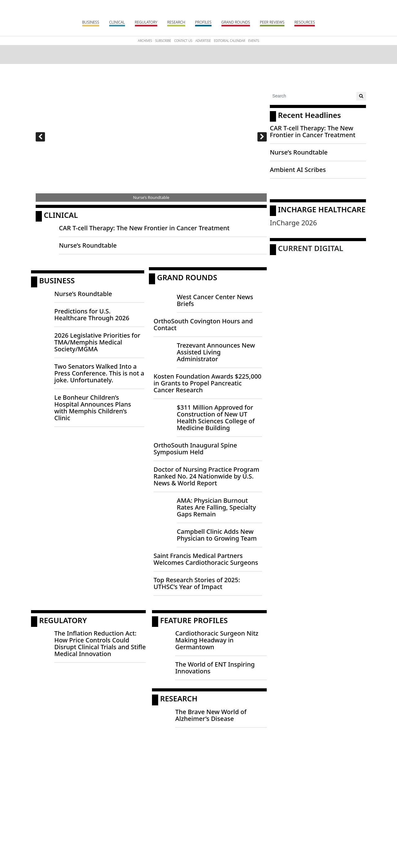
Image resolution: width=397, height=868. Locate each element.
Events (254, 41)
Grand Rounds (236, 22)
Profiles (203, 22)
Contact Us (183, 41)
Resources (305, 22)
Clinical (117, 22)
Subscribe (163, 41)
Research (176, 22)
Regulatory (146, 22)
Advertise (203, 41)
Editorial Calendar (230, 41)
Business (91, 22)
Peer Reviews (272, 22)
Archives (145, 41)
